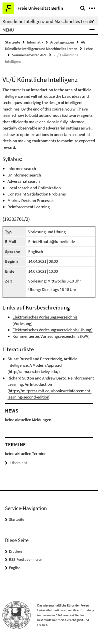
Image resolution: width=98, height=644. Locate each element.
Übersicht (16, 463)
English (15, 568)
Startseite (12, 42)
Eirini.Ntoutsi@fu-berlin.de (51, 241)
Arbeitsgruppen (62, 42)
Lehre (88, 49)
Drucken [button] (15, 551)
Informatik (35, 42)
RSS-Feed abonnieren (26, 559)
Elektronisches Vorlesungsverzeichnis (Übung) (52, 330)
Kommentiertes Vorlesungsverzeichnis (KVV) (51, 336)
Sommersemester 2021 (29, 55)
